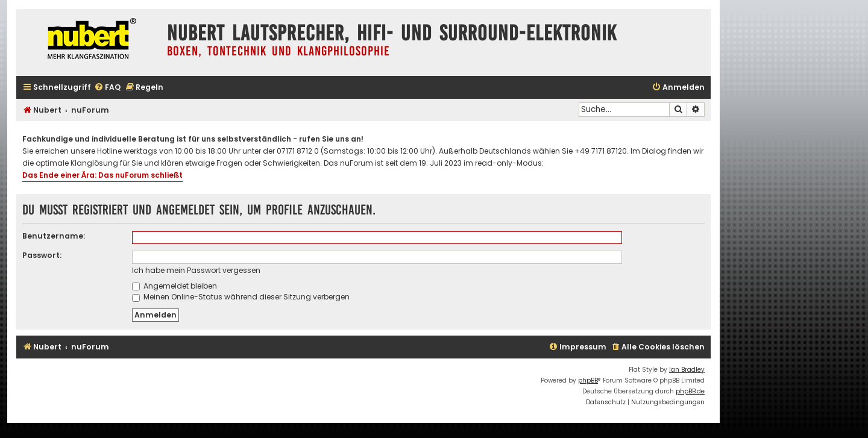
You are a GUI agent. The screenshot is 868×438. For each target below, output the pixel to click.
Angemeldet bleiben (175, 286)
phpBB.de (690, 391)
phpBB (588, 380)
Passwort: (42, 255)
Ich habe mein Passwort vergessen (196, 270)
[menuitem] (107, 88)
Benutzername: (54, 236)
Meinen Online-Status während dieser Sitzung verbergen (241, 297)
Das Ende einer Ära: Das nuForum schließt (102, 175)
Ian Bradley (687, 370)
